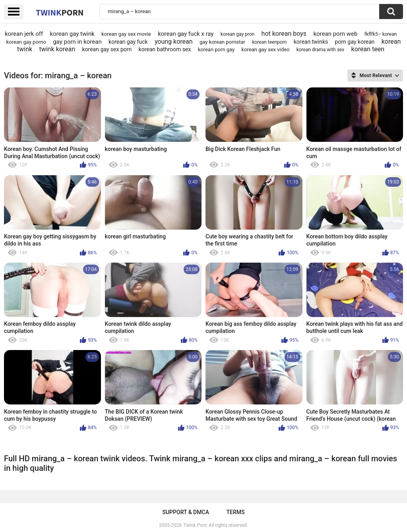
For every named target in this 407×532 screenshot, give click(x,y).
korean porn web (335, 34)
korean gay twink (72, 34)
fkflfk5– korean (381, 34)
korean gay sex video (266, 49)
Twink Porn (195, 525)
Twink (60, 12)
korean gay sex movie (126, 34)
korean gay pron (237, 34)
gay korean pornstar (222, 42)
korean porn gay (216, 49)
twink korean (57, 49)
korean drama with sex (321, 50)
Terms (236, 512)
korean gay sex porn (107, 49)
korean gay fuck (128, 42)
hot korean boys (284, 34)
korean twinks (311, 42)
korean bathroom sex (165, 49)
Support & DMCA (185, 512)
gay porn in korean (77, 42)
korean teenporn (269, 42)
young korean (174, 42)
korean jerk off (24, 34)
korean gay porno (26, 42)
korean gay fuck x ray (186, 34)
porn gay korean (355, 42)
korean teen (368, 49)
